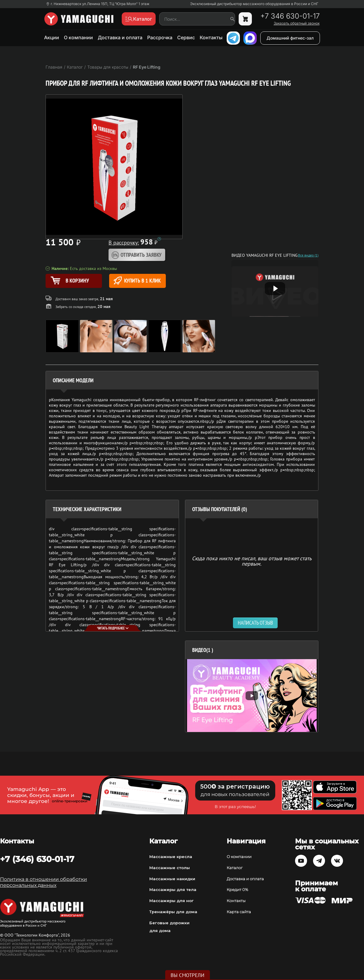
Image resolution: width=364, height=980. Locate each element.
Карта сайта (239, 912)
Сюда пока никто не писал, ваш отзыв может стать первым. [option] (252, 561)
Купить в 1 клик (137, 281)
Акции (52, 37)
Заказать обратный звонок (297, 23)
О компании (78, 37)
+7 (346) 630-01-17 (37, 859)
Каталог (235, 868)
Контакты (211, 37)
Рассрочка (160, 37)
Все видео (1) (308, 255)
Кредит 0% (237, 890)
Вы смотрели (188, 975)
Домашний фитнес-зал (290, 38)
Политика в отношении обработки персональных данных (43, 882)
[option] (252, 696)
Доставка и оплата (120, 37)
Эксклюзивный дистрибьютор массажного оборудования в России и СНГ (254, 4)
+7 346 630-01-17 (290, 16)
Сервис (186, 37)
